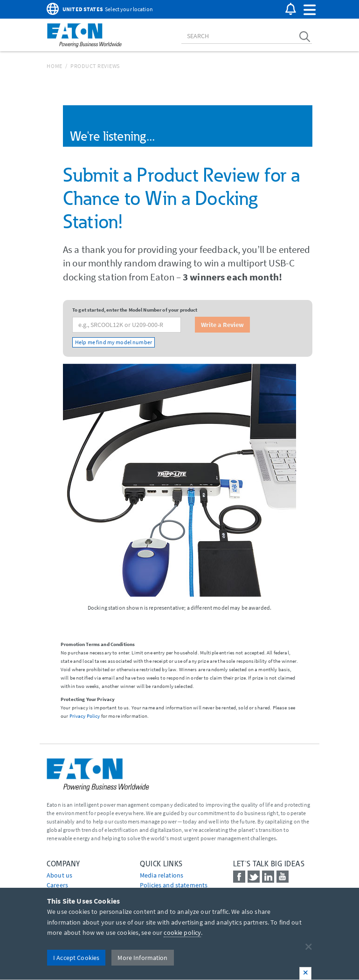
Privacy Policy (85, 716)
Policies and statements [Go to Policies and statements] (174, 885)
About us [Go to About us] (59, 875)
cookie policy (182, 932)
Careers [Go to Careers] (57, 885)
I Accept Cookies (76, 958)
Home (55, 66)
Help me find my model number (114, 342)
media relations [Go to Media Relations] (162, 875)
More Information (142, 958)
